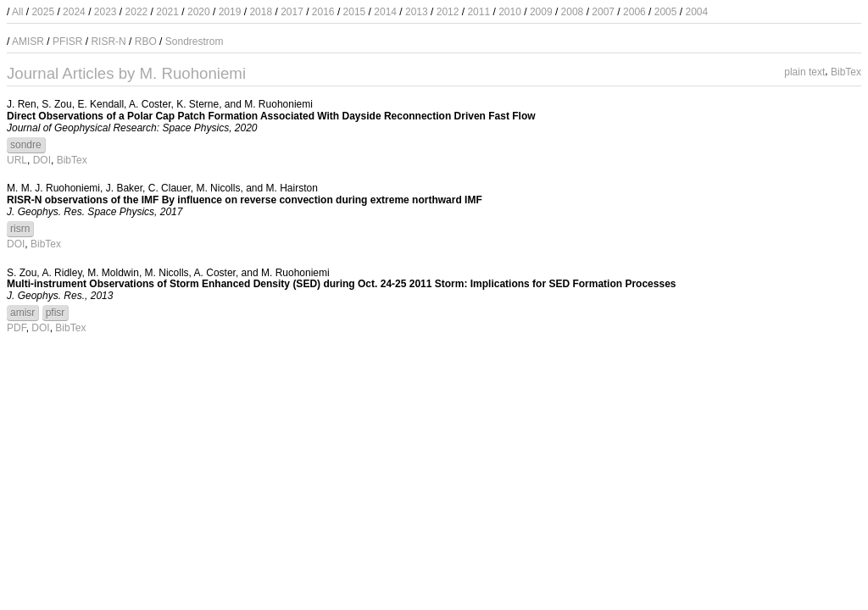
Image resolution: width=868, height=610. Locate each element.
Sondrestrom (195, 42)
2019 (230, 12)
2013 (417, 12)
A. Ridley (61, 273)
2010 (510, 12)
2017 (292, 12)
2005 (666, 12)
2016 (323, 12)
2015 (355, 12)
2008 (573, 12)
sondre (26, 145)
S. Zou (56, 104)
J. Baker (124, 188)
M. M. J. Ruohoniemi (53, 188)
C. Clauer (170, 188)
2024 (74, 12)
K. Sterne (198, 104)
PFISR (67, 42)
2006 (634, 12)
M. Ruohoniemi (278, 104)
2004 (696, 12)
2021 (167, 12)
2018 (261, 12)
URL (17, 160)
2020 (199, 12)
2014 (385, 12)
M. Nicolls (218, 188)
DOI (42, 160)
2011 (479, 12)
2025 (43, 12)
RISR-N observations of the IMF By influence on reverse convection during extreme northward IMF (245, 200)
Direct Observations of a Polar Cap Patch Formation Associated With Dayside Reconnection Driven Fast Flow (271, 116)
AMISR (28, 42)
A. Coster (150, 104)
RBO (146, 42)
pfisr (56, 313)
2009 (541, 12)
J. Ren (22, 104)
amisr (22, 313)
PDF (17, 328)
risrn (20, 229)
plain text (804, 71)
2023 (106, 12)
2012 (448, 12)
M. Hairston (292, 188)
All (17, 12)
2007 (603, 12)
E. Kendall (100, 104)
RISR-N (108, 42)
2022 (137, 12)
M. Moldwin (113, 273)
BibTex (846, 71)
